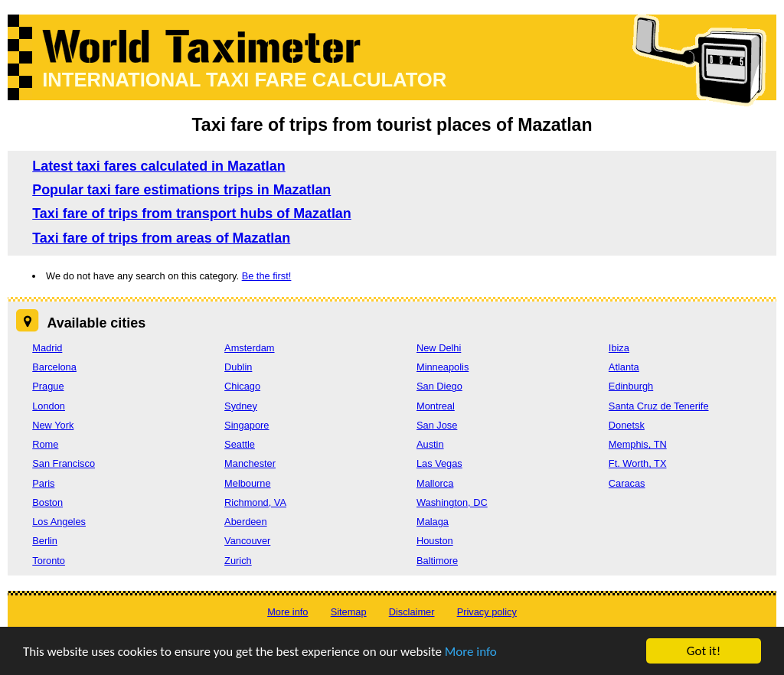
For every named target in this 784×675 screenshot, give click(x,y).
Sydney (241, 406)
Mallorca (435, 483)
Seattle (240, 444)
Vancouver (247, 541)
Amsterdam (249, 348)
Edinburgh (631, 386)
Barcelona (54, 367)
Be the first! (267, 276)
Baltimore (437, 561)
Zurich (238, 561)
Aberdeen (246, 522)
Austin (430, 444)
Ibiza (619, 348)
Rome (45, 444)
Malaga (433, 522)
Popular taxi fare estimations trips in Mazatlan (181, 190)
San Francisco (64, 463)
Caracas (627, 483)
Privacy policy (487, 612)
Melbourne (247, 483)
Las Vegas (439, 463)
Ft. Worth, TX (638, 463)
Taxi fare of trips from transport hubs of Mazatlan (192, 214)
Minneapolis (443, 367)
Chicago (242, 386)
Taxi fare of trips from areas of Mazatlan (161, 238)
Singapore (247, 425)
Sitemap (349, 612)
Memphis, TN (638, 444)
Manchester (250, 463)
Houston (435, 541)
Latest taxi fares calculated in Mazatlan (158, 166)
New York (53, 425)
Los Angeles (59, 522)
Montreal (436, 406)
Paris (43, 483)
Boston (47, 502)
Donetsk (627, 425)
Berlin (45, 541)
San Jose (437, 425)
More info (471, 653)
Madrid (47, 348)
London (49, 406)
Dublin (238, 367)
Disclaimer (412, 612)
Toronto (49, 561)
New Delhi (439, 348)
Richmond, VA (255, 502)
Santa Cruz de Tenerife (659, 406)
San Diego (439, 386)
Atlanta (624, 367)
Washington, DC (452, 502)
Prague (48, 386)
